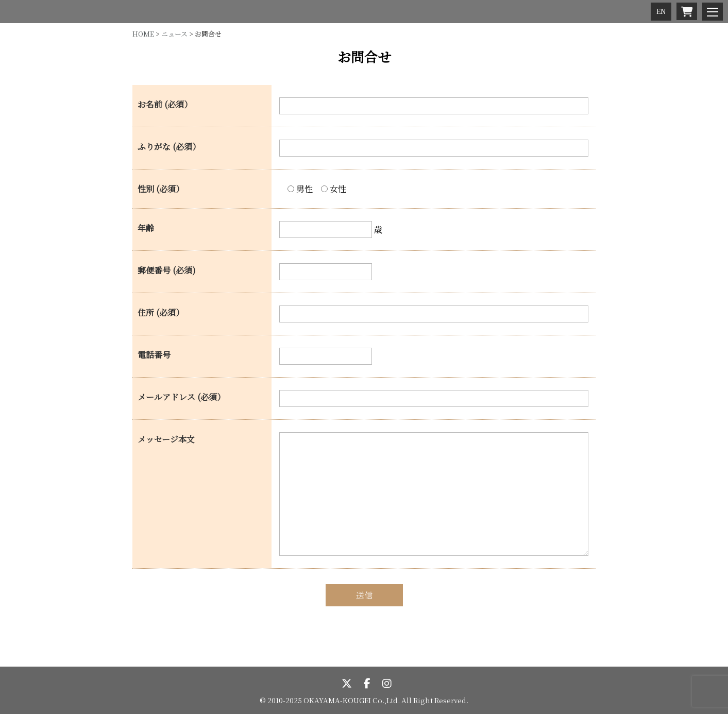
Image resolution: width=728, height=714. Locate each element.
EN (661, 11)
